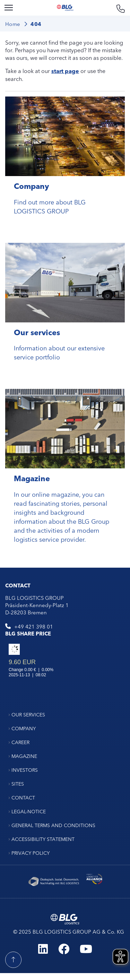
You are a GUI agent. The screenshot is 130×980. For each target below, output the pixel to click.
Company (31, 186)
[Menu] (9, 8)
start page (65, 71)
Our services (37, 332)
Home (13, 24)
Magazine (32, 478)
